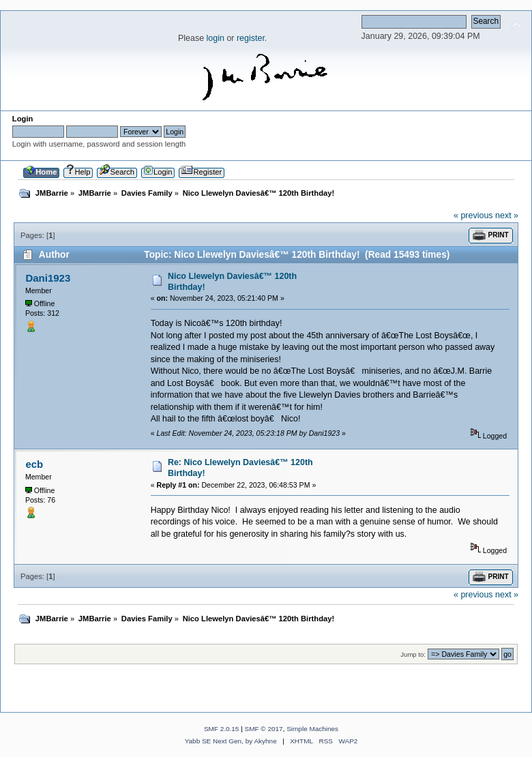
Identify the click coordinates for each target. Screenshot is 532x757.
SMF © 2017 (264, 729)
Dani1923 (48, 278)
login (216, 38)
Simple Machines (312, 729)
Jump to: (413, 654)
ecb (34, 464)
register (251, 38)
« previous (473, 216)
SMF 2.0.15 (222, 729)
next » (507, 216)
